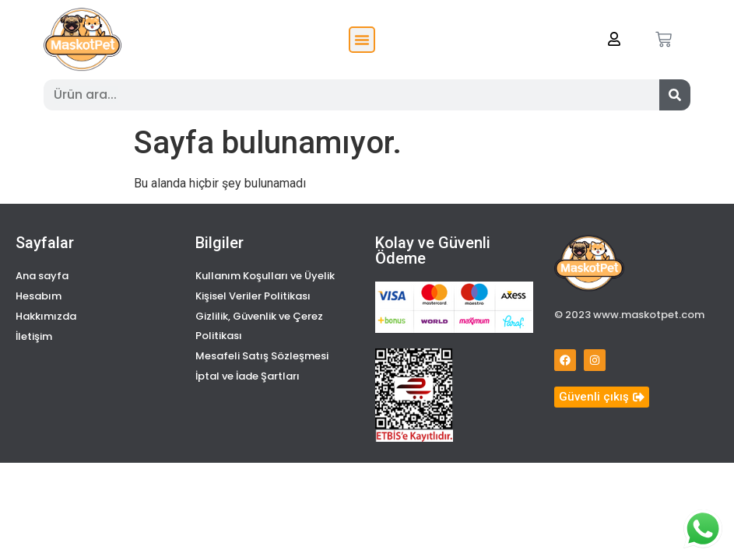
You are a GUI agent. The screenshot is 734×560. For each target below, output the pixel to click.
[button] (362, 40)
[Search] (675, 95)
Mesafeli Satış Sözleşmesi (262, 356)
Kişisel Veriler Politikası (253, 296)
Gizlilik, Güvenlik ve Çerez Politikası (259, 326)
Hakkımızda (46, 316)
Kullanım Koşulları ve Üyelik (265, 276)
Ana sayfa (42, 276)
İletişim (34, 336)
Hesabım (39, 296)
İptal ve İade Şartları (248, 376)
